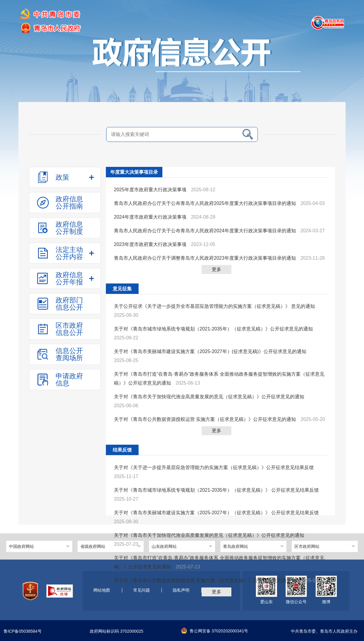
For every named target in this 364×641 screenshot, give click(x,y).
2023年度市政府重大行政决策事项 (150, 244)
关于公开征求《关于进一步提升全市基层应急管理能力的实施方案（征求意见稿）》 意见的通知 (214, 306)
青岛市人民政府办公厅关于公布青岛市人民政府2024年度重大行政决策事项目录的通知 (205, 231)
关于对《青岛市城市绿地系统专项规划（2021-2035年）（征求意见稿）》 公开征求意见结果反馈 (216, 490)
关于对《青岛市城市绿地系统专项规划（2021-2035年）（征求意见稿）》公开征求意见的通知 (213, 329)
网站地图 (102, 590)
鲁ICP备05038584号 (23, 631)
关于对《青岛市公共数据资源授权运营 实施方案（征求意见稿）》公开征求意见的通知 (205, 419)
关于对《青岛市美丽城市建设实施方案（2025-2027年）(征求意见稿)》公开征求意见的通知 (210, 351)
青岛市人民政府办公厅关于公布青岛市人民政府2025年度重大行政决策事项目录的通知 (205, 203)
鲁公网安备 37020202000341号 (215, 631)
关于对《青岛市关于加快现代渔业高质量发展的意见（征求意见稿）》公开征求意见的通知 (209, 397)
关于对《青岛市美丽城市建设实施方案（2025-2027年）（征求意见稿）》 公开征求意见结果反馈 (216, 513)
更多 (216, 269)
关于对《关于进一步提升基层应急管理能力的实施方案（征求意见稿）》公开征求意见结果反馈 (214, 467)
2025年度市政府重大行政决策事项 (150, 190)
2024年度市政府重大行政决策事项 (150, 217)
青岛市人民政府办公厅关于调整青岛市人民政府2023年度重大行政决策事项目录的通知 (205, 258)
